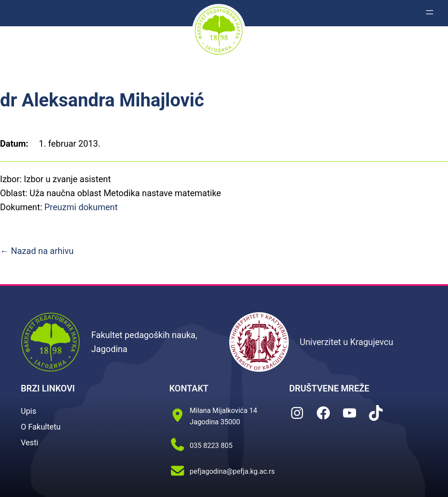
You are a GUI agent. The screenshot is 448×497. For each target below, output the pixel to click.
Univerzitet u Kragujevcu (346, 342)
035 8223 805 (211, 446)
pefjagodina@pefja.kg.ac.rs (232, 471)
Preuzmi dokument (81, 207)
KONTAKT (189, 388)
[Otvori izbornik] (430, 12)
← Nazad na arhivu (37, 251)
